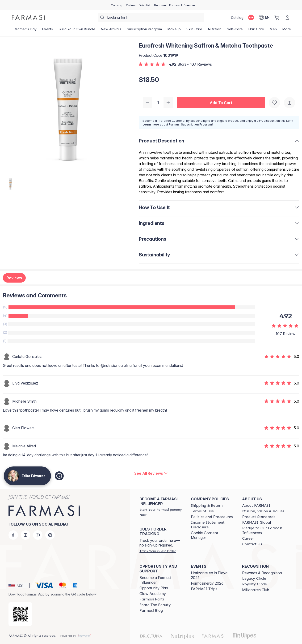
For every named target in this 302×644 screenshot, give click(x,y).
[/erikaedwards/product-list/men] (273, 31)
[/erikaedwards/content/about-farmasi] (256, 506)
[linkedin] (50, 535)
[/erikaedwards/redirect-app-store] (20, 614)
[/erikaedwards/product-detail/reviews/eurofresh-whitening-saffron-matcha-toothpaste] (151, 473)
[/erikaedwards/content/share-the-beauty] (155, 605)
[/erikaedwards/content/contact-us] (252, 544)
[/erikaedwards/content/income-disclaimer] (212, 525)
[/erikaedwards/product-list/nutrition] (215, 31)
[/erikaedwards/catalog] (117, 5)
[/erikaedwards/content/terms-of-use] (202, 511)
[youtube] (38, 535)
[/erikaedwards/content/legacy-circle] (254, 579)
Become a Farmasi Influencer (155, 580)
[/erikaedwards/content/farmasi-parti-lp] (152, 599)
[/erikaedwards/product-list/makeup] (174, 31)
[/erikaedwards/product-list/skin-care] (194, 31)
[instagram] (25, 535)
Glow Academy (153, 594)
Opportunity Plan (154, 588)
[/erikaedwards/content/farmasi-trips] (204, 589)
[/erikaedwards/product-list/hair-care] (256, 31)
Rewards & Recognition (262, 573)
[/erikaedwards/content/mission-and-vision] (263, 511)
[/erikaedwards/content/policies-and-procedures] (212, 517)
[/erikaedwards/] (28, 17)
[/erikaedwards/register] (131, 5)
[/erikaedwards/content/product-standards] (259, 517)
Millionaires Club (256, 590)
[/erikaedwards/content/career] (248, 539)
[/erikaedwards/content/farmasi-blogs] (151, 611)
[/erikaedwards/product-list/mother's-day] (26, 31)
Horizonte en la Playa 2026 (209, 575)
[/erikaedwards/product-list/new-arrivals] (111, 31)
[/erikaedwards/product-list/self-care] (235, 31)
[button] (221, 103)
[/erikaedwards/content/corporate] (256, 522)
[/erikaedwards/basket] (277, 17)
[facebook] (13, 535)
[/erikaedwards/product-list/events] (48, 31)
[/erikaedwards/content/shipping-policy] (207, 506)
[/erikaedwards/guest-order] (158, 551)
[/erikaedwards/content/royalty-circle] (254, 584)
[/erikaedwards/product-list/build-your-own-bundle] (77, 31)
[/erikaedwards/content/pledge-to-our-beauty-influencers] (264, 531)
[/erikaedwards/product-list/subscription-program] (144, 31)
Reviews (14, 278)
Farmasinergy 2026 (207, 583)
